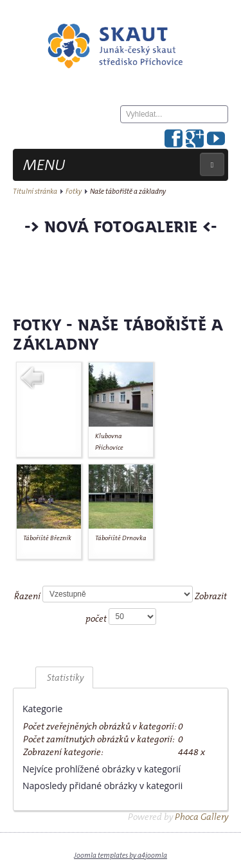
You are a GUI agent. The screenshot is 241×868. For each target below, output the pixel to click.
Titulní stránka (35, 191)
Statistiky (64, 677)
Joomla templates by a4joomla (121, 855)
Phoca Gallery (201, 817)
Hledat (121, 123)
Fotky (74, 191)
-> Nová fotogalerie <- (121, 226)
